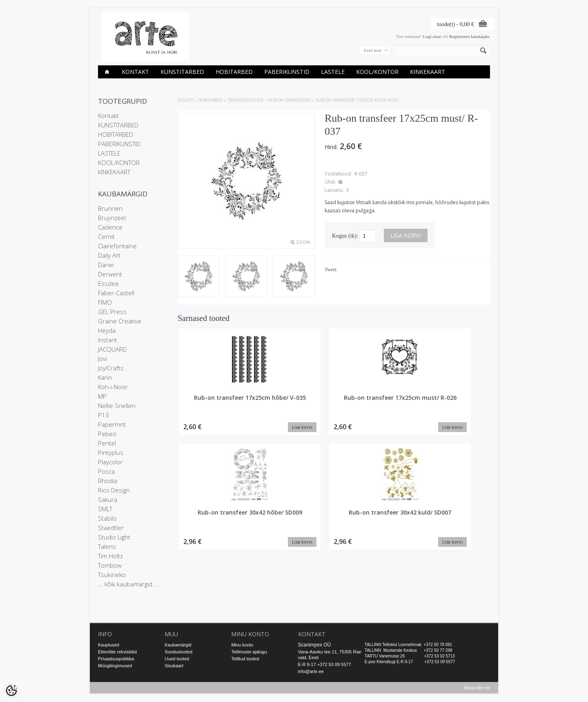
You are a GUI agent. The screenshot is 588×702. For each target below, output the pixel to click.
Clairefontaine (117, 246)
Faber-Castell (116, 293)
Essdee (108, 283)
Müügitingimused (115, 666)
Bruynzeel (112, 218)
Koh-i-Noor (113, 387)
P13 (104, 415)
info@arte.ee (311, 671)
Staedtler (111, 528)
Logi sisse (432, 36)
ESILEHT (185, 100)
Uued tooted (177, 659)
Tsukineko (112, 575)
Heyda (107, 330)
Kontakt (135, 72)
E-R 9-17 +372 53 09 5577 (325, 664)
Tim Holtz (110, 556)
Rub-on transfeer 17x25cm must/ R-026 (294, 401)
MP (102, 396)
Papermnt (112, 424)
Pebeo (107, 434)
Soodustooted (178, 652)
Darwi (106, 265)
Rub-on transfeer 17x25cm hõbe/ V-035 (215, 401)
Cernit (106, 236)
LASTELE (333, 72)
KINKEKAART (428, 72)
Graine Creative (120, 321)
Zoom (303, 242)
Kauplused (109, 645)
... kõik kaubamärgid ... (128, 584)
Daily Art (109, 255)
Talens (107, 546)
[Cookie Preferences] (11, 691)
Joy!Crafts (111, 368)
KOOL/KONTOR (377, 72)
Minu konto (242, 645)
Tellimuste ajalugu (249, 652)
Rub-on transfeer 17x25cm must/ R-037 (357, 100)
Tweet (331, 270)
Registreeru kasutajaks (469, 36)
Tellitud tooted (245, 659)
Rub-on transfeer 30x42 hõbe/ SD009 (374, 401)
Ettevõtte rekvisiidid (117, 652)
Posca (106, 471)
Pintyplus (111, 452)
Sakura (108, 499)
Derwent (110, 274)
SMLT (105, 509)
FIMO (105, 302)
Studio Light (114, 537)
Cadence (110, 227)
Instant (108, 340)
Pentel (107, 443)
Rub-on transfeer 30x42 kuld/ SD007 (453, 401)
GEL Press (112, 312)
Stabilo (107, 518)
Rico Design (114, 490)
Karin (105, 377)
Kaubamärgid (178, 645)
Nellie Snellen (117, 406)
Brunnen (110, 208)
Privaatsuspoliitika (116, 659)
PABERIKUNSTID (287, 72)
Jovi (102, 359)
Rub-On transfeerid (290, 100)
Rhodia (108, 481)
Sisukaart (174, 666)
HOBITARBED (234, 72)
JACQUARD (112, 349)
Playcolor (110, 462)
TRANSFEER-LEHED (245, 100)
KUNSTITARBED (182, 72)
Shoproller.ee (477, 688)
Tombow (110, 565)
